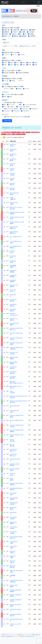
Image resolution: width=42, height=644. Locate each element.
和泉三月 (25, 30)
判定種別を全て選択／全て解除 (13, 79)
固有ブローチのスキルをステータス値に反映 (17, 117)
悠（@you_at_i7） (30, 636)
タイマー (21, 81)
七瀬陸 (23, 32)
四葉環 (33, 30)
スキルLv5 (26, 111)
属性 (20, 105)
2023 (18, 65)
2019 (30, 63)
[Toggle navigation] (39, 2)
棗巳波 (16, 36)
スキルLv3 (7, 111)
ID (5, 105)
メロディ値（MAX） (24, 107)
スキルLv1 (25, 109)
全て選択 (5, 22)
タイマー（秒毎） (9, 89)
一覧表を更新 (7, 121)
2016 (11, 63)
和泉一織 (7, 30)
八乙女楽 (31, 32)
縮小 (38, 6)
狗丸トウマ (7, 36)
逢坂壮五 (7, 32)
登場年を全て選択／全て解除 (12, 61)
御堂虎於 (24, 36)
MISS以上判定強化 (23, 73)
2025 (30, 65)
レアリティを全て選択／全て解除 (14, 94)
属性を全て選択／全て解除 (12, 53)
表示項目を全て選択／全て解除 (13, 102)
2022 (11, 65)
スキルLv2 (34, 109)
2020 (36, 63)
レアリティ (12, 105)
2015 (5, 63)
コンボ (6, 81)
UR (5, 97)
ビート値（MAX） (9, 107)
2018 (24, 63)
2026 (36, 65)
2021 (5, 65)
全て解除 (11, 22)
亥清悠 (32, 34)
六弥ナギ (15, 32)
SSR (11, 97)
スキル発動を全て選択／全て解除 (14, 87)
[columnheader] (7, 141)
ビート (15, 55)
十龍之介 (14, 34)
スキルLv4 (17, 111)
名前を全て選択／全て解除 (12, 28)
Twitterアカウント (11, 636)
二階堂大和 (16, 30)
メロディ (23, 55)
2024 (24, 65)
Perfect (13, 81)
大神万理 (33, 36)
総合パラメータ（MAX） (11, 109)
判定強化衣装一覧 (7, 16)
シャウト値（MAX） (31, 105)
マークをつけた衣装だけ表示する (13, 137)
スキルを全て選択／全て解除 (12, 71)
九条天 (6, 34)
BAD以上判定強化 (9, 73)
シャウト (7, 55)
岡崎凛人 (14, 358)
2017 (18, 63)
